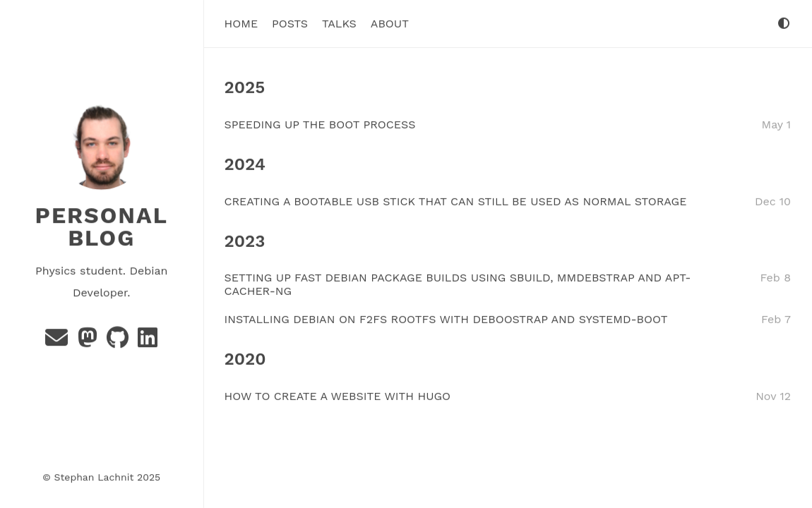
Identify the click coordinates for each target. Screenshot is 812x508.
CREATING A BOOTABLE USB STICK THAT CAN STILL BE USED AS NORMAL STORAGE (456, 201)
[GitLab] (148, 341)
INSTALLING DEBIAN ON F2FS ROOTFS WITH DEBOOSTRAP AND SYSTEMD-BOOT (446, 319)
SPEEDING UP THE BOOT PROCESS (320, 124)
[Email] (58, 341)
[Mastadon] (89, 341)
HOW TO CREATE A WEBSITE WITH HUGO (338, 396)
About (390, 24)
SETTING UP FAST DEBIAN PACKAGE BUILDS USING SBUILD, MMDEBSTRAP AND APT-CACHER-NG (458, 284)
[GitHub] (119, 341)
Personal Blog (102, 226)
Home (241, 24)
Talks (339, 24)
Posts (290, 24)
